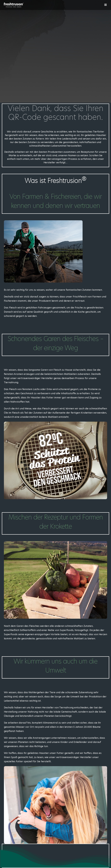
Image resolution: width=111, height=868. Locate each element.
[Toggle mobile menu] (106, 5)
